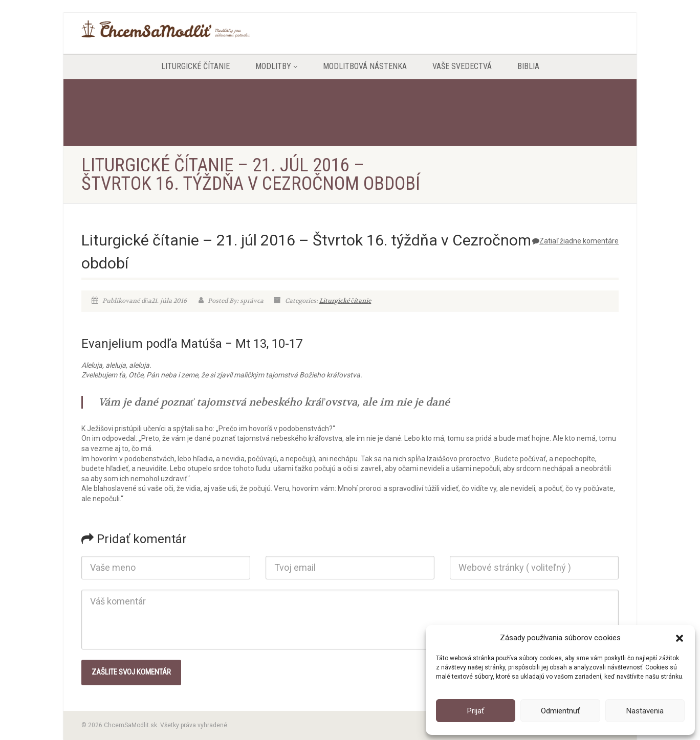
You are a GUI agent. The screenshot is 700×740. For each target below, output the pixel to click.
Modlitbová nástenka (365, 66)
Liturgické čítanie (195, 66)
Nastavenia (645, 711)
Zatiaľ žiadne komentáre (575, 241)
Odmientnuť (560, 711)
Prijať (476, 711)
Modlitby (276, 66)
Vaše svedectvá (462, 66)
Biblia (528, 66)
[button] (680, 638)
